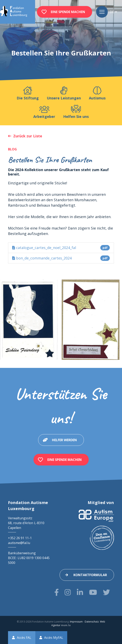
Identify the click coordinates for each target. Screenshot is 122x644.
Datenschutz (92, 622)
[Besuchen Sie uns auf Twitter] (106, 592)
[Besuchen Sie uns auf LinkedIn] (80, 592)
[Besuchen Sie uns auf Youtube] (93, 592)
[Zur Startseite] (14, 12)
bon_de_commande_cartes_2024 (61, 258)
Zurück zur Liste (28, 136)
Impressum (76, 622)
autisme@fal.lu (19, 543)
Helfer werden (64, 440)
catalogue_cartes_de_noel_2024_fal (61, 248)
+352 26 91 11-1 (20, 538)
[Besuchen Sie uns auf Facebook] (57, 592)
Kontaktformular (90, 575)
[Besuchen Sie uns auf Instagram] (68, 592)
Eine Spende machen (68, 12)
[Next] (116, 320)
